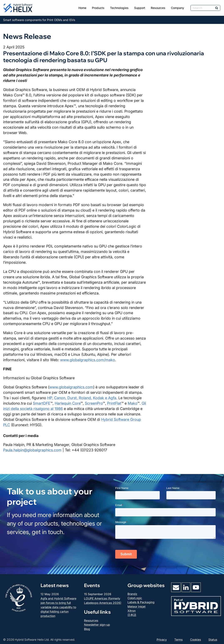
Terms (178, 640)
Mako (132, 403)
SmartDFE (42, 403)
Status (213, 640)
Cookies (196, 640)
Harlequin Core (68, 403)
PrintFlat (114, 403)
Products (98, 8)
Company (178, 8)
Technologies (119, 8)
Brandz (132, 594)
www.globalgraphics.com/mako (88, 360)
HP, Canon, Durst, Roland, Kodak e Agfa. (82, 398)
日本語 (132, 615)
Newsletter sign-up (97, 625)
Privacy (162, 640)
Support (140, 8)
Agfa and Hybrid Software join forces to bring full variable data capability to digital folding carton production (58, 607)
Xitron (132, 611)
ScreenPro (94, 403)
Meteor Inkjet (137, 606)
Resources (158, 8)
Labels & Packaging (141, 602)
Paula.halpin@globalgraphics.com (32, 450)
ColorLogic (135, 598)
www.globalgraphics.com (71, 387)
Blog (87, 629)
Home (82, 8)
